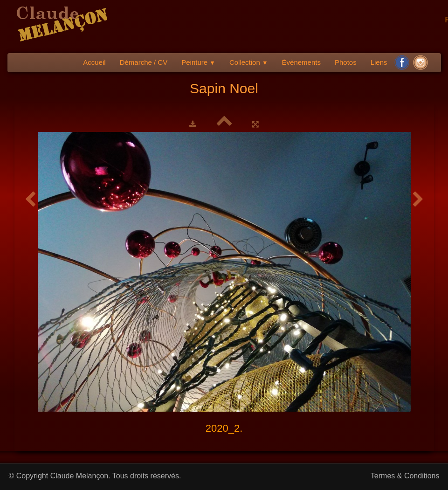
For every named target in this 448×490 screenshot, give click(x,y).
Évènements (301, 62)
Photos (346, 62)
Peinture (198, 62)
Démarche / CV (144, 62)
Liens (379, 62)
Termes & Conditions (405, 476)
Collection (249, 62)
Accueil (94, 62)
